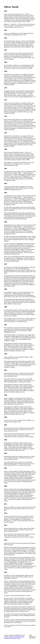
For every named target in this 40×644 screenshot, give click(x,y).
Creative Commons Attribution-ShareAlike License (14, 637)
